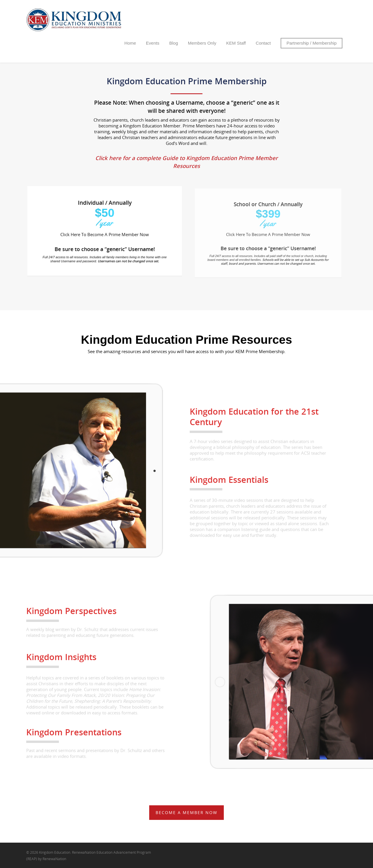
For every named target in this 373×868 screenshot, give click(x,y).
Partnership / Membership (312, 43)
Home (130, 43)
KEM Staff (236, 43)
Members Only (202, 43)
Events (153, 43)
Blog (174, 43)
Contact (263, 43)
